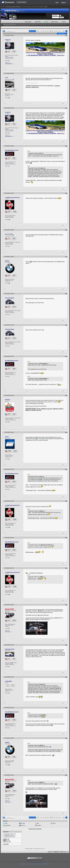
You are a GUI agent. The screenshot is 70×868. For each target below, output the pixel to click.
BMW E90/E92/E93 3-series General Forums (28, 24)
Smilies (5, 840)
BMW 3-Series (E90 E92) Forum (10, 24)
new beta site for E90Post (14, 7)
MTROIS (8, 400)
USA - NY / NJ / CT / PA (53, 24)
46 (47, 31)
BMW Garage (28, 22)
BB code (5, 839)
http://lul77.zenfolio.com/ (32, 87)
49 (53, 31)
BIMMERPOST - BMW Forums (60, 852)
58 (60, 31)
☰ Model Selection (22, 2)
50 (54, 31)
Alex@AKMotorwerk (12, 150)
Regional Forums (43, 24)
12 (9, 98)
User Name (49, 15)
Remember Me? (64, 16)
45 (45, 31)
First (38, 31)
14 (9, 220)
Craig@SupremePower (12, 197)
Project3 (8, 40)
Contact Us (50, 852)
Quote (63, 69)
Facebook (23, 823)
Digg (38, 823)
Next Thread (39, 829)
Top (68, 852)
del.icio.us (23, 825)
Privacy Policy (24, 864)
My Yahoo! (39, 825)
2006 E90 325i (8, 64)
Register (64, 3)
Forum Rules (6, 844)
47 (49, 31)
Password (49, 17)
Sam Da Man (9, 234)
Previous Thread (32, 829)
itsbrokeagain (10, 298)
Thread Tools (61, 33)
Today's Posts (54, 22)
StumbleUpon (8, 825)
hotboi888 (8, 681)
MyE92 (7, 261)
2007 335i (7, 632)
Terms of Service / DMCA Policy (34, 864)
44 (43, 31)
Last (64, 31)
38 (42, 31)
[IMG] (4, 841)
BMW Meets (38, 22)
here (46, 7)
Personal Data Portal (45, 864)
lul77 (7, 78)
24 (9, 283)
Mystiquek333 (10, 649)
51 (56, 31)
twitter (6, 823)
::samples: (57, 86)
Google (54, 823)
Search (64, 22)
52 (58, 31)
